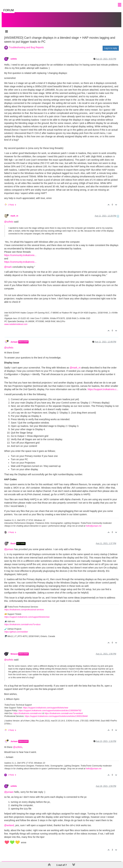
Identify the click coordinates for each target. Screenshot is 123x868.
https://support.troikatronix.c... (103, 386)
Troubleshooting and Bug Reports (26, 44)
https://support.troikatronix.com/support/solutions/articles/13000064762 (50, 707)
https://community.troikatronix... (20, 252)
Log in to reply (111, 45)
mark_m (14, 212)
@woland (9, 822)
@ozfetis (9, 218)
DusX (13, 540)
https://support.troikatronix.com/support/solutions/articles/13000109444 (56, 713)
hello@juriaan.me (94, 523)
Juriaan (14, 339)
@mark (8, 264)
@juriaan (9, 546)
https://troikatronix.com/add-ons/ (28, 710)
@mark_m (75, 364)
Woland (14, 651)
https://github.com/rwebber (16, 628)
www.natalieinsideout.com (16, 321)
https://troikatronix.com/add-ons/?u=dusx (22, 621)
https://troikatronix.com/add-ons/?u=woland (63, 710)
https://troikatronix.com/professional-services (24, 606)
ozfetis (14, 56)
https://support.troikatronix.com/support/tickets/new (27, 614)
